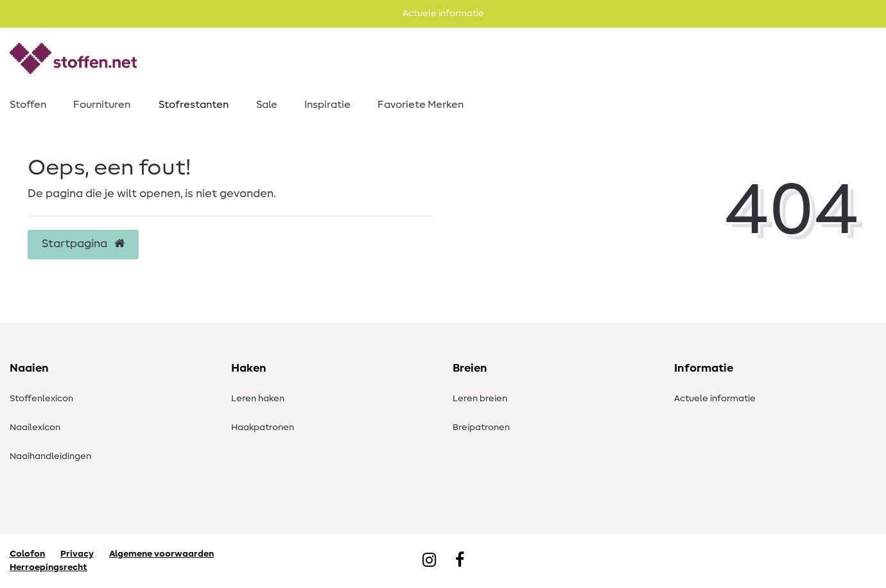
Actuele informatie (715, 399)
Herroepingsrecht (48, 567)
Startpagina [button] (83, 244)
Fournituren (102, 105)
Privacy (77, 554)
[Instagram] (429, 561)
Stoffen (28, 105)
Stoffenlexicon (41, 399)
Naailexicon (35, 428)
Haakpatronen (263, 428)
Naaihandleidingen (50, 456)
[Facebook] (460, 561)
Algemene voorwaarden (161, 554)
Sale (267, 105)
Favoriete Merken (421, 105)
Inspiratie (327, 105)
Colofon (27, 554)
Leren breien (480, 399)
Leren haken (258, 399)
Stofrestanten (194, 105)
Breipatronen (481, 428)
